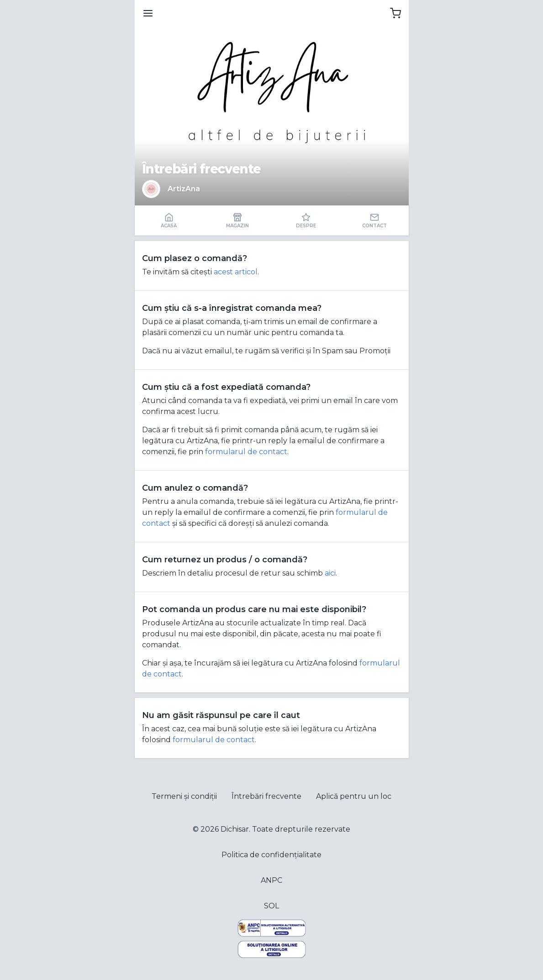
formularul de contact (246, 452)
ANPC (271, 880)
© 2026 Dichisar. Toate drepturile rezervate (271, 829)
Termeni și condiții (184, 796)
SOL (271, 906)
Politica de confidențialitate (271, 855)
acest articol (236, 272)
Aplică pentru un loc (354, 796)
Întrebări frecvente (266, 796)
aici (330, 573)
